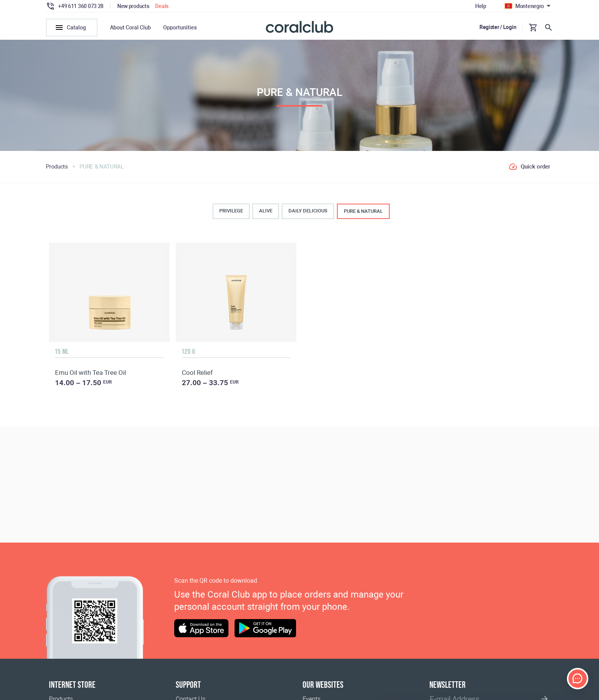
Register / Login (498, 27)
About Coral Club (130, 28)
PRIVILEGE (231, 211)
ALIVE (266, 211)
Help (481, 6)
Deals (162, 6)
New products (133, 6)
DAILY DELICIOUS (308, 211)
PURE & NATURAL (363, 211)
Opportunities (180, 28)
